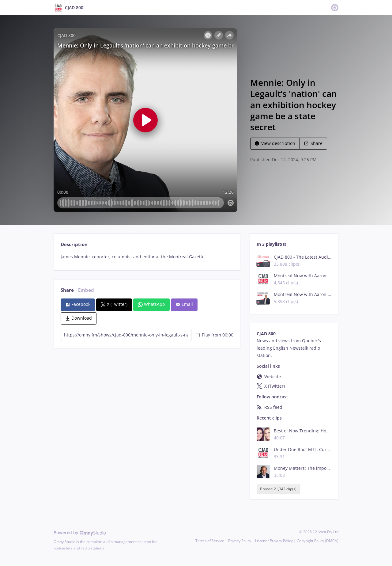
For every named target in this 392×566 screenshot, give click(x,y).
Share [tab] (67, 290)
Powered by (80, 532)
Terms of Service (210, 541)
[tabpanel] (147, 257)
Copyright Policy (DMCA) (318, 541)
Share (313, 143)
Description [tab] (74, 244)
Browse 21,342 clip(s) (278, 489)
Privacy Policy (240, 541)
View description (275, 143)
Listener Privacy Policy (274, 541)
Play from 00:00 (215, 335)
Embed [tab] (86, 290)
